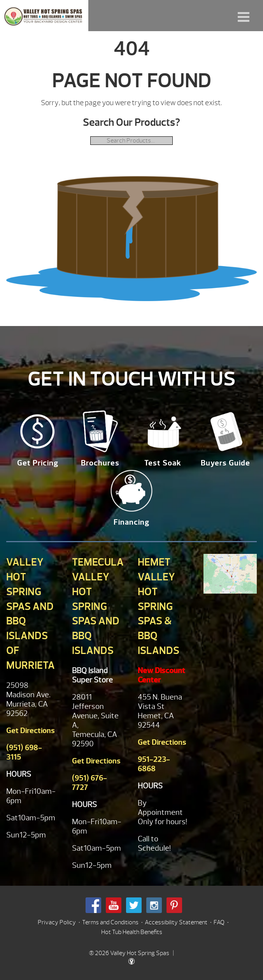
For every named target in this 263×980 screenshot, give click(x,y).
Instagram (154, 905)
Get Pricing (38, 463)
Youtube (114, 905)
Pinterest (174, 905)
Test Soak (163, 463)
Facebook (93, 905)
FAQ (219, 922)
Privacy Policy (57, 922)
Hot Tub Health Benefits (132, 932)
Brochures (100, 463)
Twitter (134, 905)
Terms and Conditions (110, 922)
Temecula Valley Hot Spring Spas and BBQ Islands (98, 606)
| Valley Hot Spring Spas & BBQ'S (44, 16)
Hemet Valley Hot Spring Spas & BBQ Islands (159, 606)
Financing (131, 522)
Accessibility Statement (176, 922)
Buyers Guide (225, 463)
